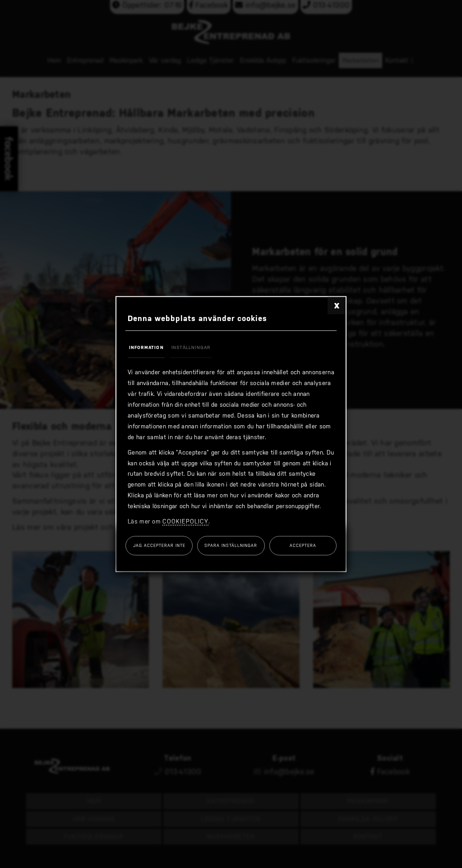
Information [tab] (146, 347)
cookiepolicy (185, 521)
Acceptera (303, 546)
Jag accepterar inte (159, 546)
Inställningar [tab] (191, 347)
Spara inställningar (231, 546)
